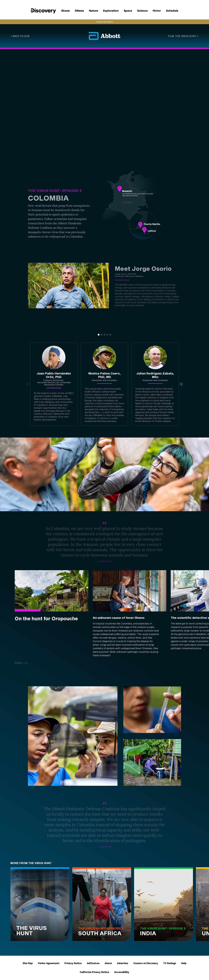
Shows (65, 11)
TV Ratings (170, 963)
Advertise (123, 963)
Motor (157, 11)
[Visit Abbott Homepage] (104, 36)
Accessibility (122, 972)
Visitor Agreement (49, 963)
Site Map (28, 963)
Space (128, 11)
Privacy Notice (73, 963)
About (108, 963)
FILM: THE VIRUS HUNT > (183, 36)
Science (142, 11)
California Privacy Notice (94, 972)
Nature (94, 11)
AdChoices (93, 963)
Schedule (172, 11)
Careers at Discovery (146, 963)
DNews (79, 11)
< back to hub (20, 36)
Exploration (111, 11)
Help (184, 963)
